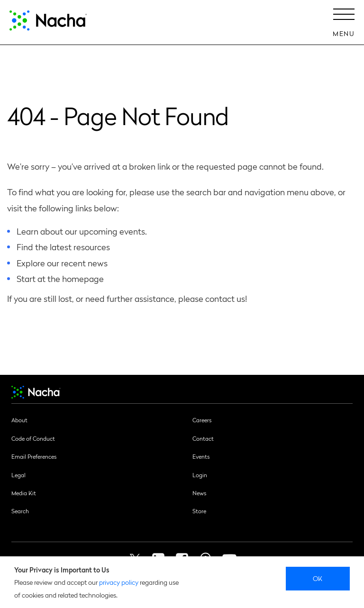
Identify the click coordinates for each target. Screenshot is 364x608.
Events (201, 456)
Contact (203, 438)
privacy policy (119, 582)
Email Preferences (34, 456)
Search (20, 511)
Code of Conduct (33, 438)
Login (200, 475)
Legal (18, 475)
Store (199, 511)
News (199, 493)
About (19, 420)
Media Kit (24, 493)
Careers (202, 420)
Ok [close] (318, 578)
